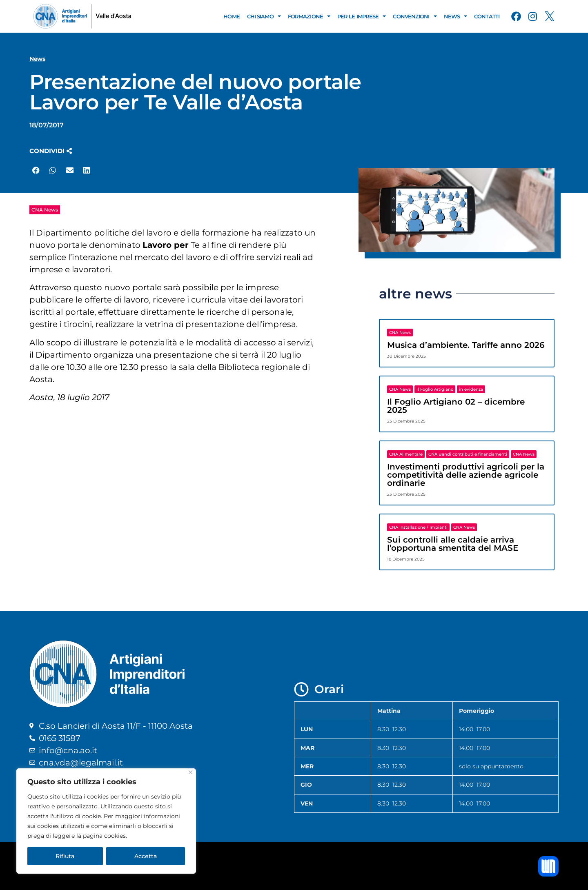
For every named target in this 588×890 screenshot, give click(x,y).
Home (231, 16)
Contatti (487, 16)
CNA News (45, 210)
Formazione (309, 16)
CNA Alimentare (406, 454)
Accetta (146, 856)
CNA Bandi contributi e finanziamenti (468, 454)
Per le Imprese (362, 16)
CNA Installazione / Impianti (418, 527)
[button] (51, 151)
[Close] (190, 772)
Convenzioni (414, 16)
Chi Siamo (264, 16)
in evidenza (471, 389)
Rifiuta (65, 856)
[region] (106, 821)
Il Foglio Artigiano (435, 389)
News (455, 16)
